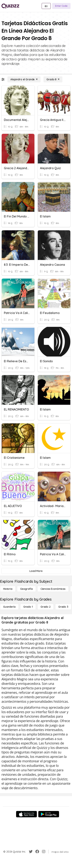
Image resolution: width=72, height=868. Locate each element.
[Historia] (8, 589)
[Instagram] (44, 852)
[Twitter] (31, 852)
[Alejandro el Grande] (24, 79)
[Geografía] (26, 589)
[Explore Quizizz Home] (10, 6)
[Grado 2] (46, 607)
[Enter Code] (61, 6)
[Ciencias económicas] (53, 589)
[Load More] (36, 571)
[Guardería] (9, 607)
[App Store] (26, 814)
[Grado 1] (28, 607)
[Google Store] (49, 814)
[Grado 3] (63, 607)
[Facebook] (37, 852)
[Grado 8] (53, 79)
